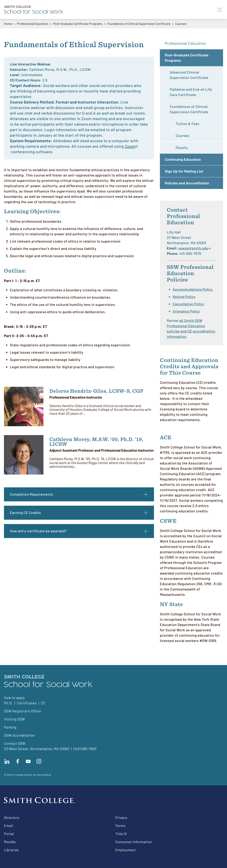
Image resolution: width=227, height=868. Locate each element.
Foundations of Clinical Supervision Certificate (139, 24)
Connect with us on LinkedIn (7, 761)
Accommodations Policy (193, 289)
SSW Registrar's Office (23, 711)
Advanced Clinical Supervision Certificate (189, 75)
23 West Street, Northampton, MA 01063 (37, 749)
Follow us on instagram (39, 761)
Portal (9, 834)
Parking (10, 727)
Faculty (182, 148)
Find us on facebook (18, 761)
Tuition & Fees (188, 124)
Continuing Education (183, 159)
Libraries (11, 850)
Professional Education (32, 24)
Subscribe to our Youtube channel (28, 761)
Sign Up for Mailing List (184, 171)
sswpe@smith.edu (195, 248)
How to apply (14, 698)
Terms (120, 826)
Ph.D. (8, 703)
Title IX (121, 834)
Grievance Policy (186, 311)
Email (9, 826)
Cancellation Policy (188, 304)
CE (43, 703)
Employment (126, 850)
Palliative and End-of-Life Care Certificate (191, 92)
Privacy (121, 818)
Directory (12, 818)
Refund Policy (184, 297)
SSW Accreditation (19, 735)
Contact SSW (15, 743)
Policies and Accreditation (187, 183)
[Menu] (219, 10)
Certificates (27, 703)
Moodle (10, 842)
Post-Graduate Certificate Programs (78, 24)
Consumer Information (134, 842)
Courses (181, 24)
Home (8, 24)
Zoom (130, 146)
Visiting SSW (14, 719)
